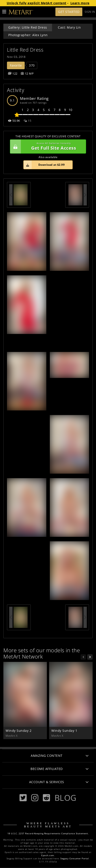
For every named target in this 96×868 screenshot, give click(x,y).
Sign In (90, 12)
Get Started (69, 12)
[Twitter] (23, 798)
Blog (65, 798)
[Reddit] (46, 798)
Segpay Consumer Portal (75, 859)
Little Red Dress (25, 50)
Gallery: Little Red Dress (28, 27)
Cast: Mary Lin (69, 27)
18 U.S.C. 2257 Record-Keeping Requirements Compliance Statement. (48, 833)
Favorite (16, 65)
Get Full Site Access (47, 146)
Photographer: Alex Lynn (28, 35)
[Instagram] (35, 798)
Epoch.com (48, 855)
